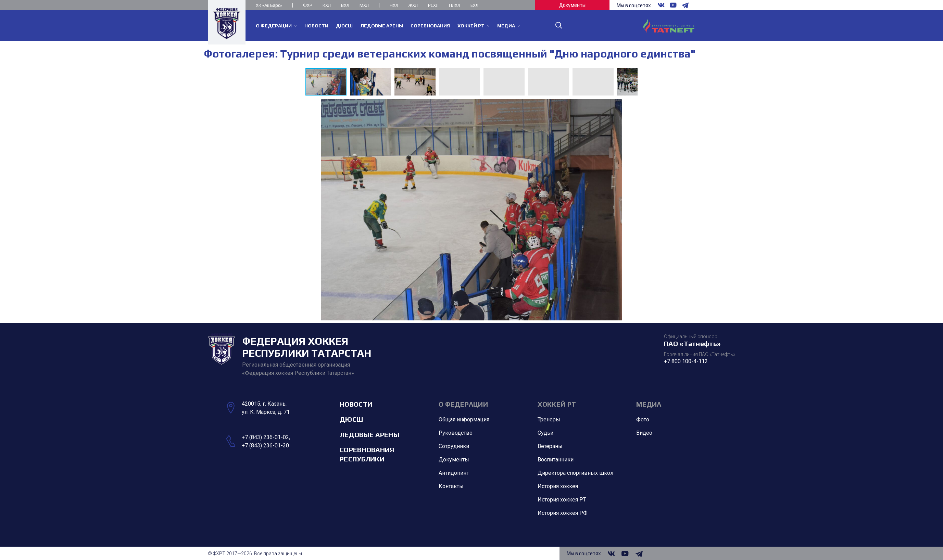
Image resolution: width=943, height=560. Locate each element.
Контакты (451, 487)
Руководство (456, 433)
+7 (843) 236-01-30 (265, 446)
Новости (356, 404)
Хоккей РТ (557, 404)
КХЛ (327, 5)
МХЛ (364, 5)
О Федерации (463, 404)
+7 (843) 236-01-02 (265, 437)
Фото (643, 420)
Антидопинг (454, 473)
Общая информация (464, 420)
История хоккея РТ (562, 500)
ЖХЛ (413, 5)
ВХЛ (345, 5)
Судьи (545, 433)
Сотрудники (454, 447)
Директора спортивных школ (575, 473)
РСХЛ (433, 5)
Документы (572, 5)
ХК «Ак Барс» (269, 5)
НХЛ (394, 5)
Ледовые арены (369, 435)
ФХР (308, 5)
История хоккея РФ (563, 513)
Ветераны (550, 447)
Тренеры (549, 420)
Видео (644, 433)
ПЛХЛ (455, 5)
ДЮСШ (351, 419)
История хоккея (558, 487)
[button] (372, 82)
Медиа (649, 404)
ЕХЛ (474, 5)
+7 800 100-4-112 (686, 361)
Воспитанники (556, 460)
